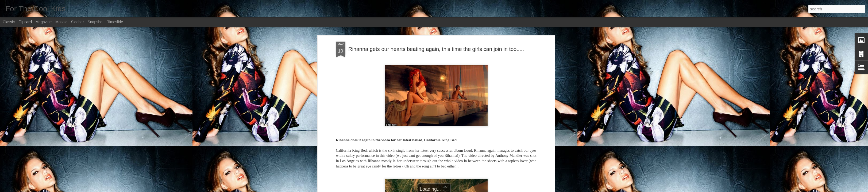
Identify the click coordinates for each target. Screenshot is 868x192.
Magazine (44, 22)
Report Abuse (466, 189)
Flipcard (25, 22)
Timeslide (115, 22)
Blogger (451, 189)
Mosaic (61, 22)
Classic (9, 22)
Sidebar (78, 22)
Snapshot (96, 22)
